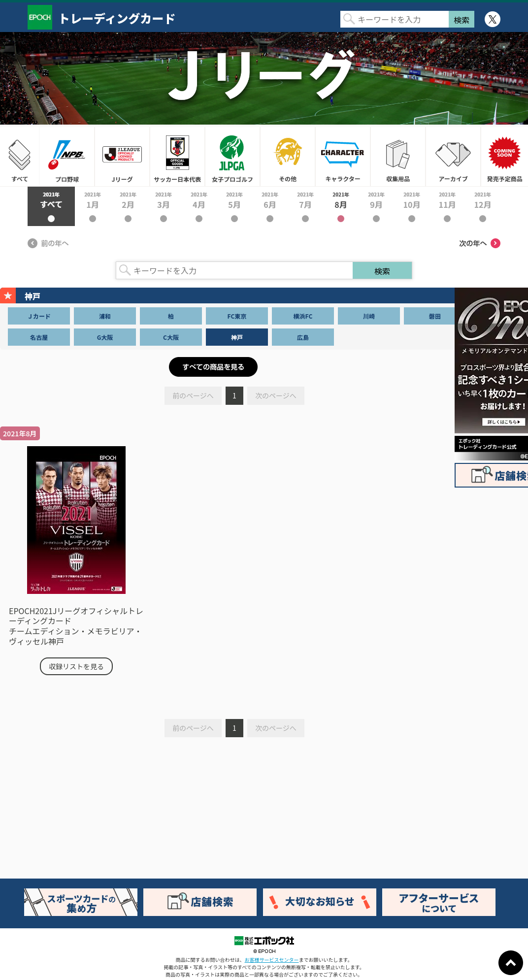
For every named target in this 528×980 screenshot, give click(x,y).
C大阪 (171, 337)
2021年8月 (341, 206)
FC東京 (237, 316)
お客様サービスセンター (272, 960)
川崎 (369, 316)
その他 (288, 157)
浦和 (105, 316)
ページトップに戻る (511, 963)
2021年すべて (51, 206)
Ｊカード (39, 316)
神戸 (237, 337)
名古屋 (39, 337)
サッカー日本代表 (177, 157)
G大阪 (105, 337)
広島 (303, 337)
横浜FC (303, 316)
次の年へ (480, 243)
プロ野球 (67, 157)
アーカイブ (453, 157)
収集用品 (398, 157)
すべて (20, 157)
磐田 (435, 316)
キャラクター (343, 157)
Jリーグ (122, 157)
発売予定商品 (504, 157)
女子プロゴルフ (232, 157)
